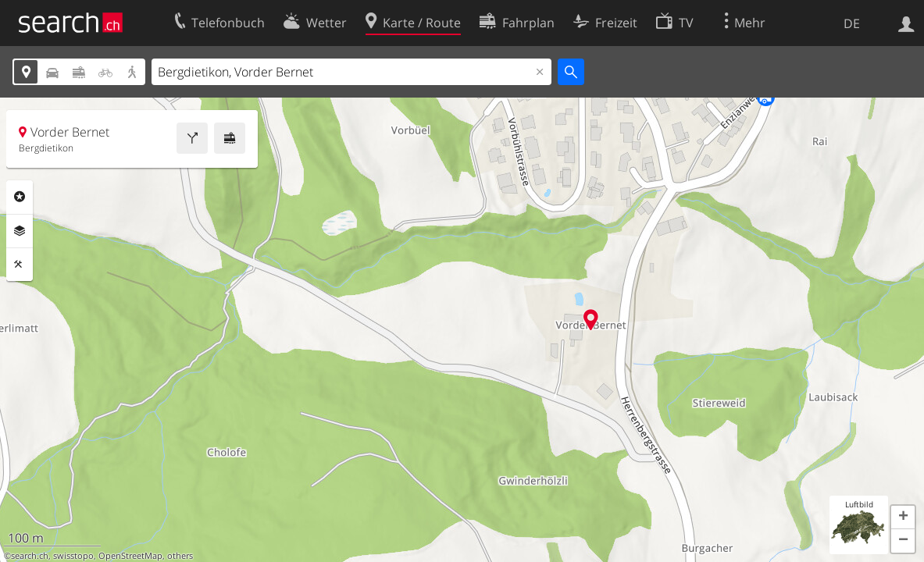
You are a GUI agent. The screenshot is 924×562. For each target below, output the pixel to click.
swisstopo (73, 556)
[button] (903, 518)
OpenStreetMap (130, 556)
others (180, 556)
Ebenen (20, 231)
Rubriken (20, 197)
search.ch (30, 556)
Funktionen (20, 265)
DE (852, 23)
